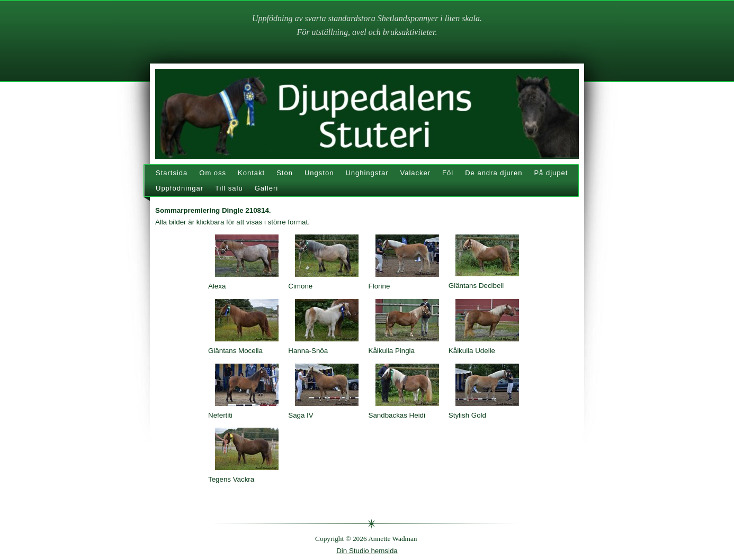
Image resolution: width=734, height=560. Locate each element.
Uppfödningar (180, 188)
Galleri (267, 188)
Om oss (213, 173)
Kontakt (251, 173)
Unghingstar (367, 173)
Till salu (229, 188)
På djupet (551, 173)
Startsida (172, 173)
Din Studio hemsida (367, 551)
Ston (285, 173)
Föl (448, 173)
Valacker (415, 173)
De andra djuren (494, 173)
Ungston (319, 173)
